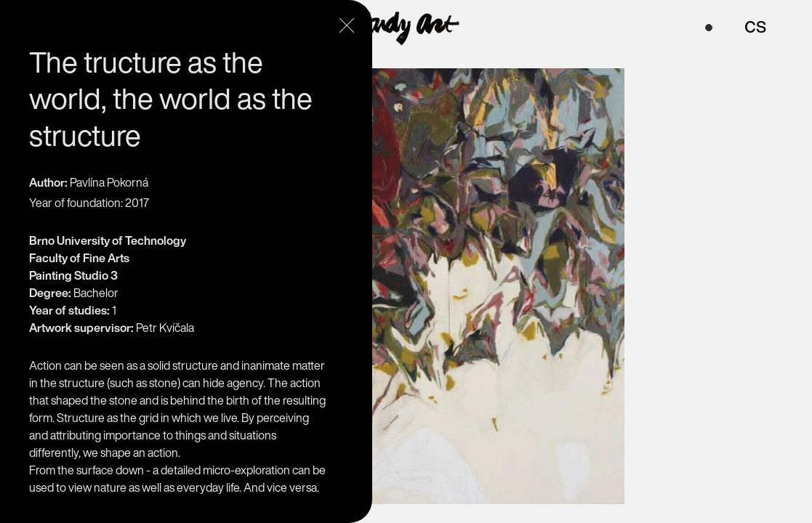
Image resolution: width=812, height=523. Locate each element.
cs (755, 25)
